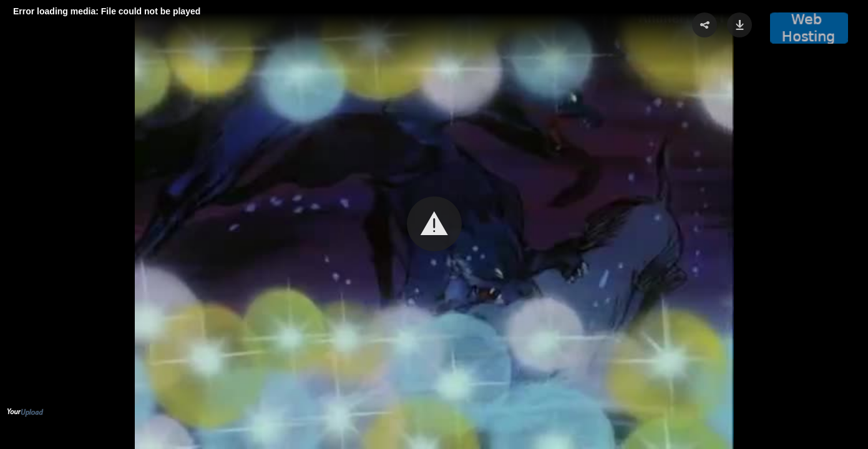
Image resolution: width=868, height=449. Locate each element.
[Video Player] (434, 224)
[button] (434, 224)
